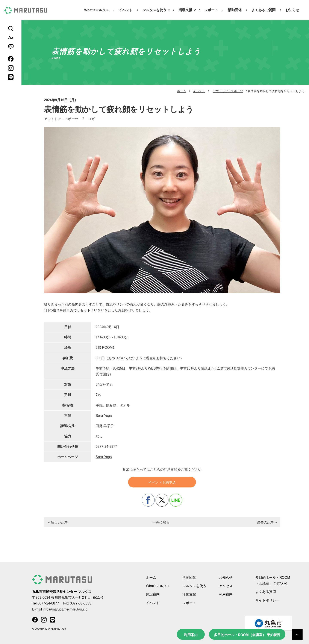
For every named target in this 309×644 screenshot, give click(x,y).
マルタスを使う (154, 10)
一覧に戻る (161, 522)
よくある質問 (266, 592)
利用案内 (191, 635)
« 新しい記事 (58, 522)
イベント (126, 10)
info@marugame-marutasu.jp (65, 609)
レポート (211, 10)
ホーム (182, 91)
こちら (155, 470)
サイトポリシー (267, 600)
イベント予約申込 (162, 482)
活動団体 (235, 10)
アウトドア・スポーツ (228, 91)
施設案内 (153, 594)
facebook (148, 500)
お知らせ (292, 10)
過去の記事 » (267, 522)
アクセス (226, 586)
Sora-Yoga (104, 457)
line (176, 500)
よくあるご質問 (264, 10)
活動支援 (185, 10)
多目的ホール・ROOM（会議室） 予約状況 (247, 635)
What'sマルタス (97, 10)
